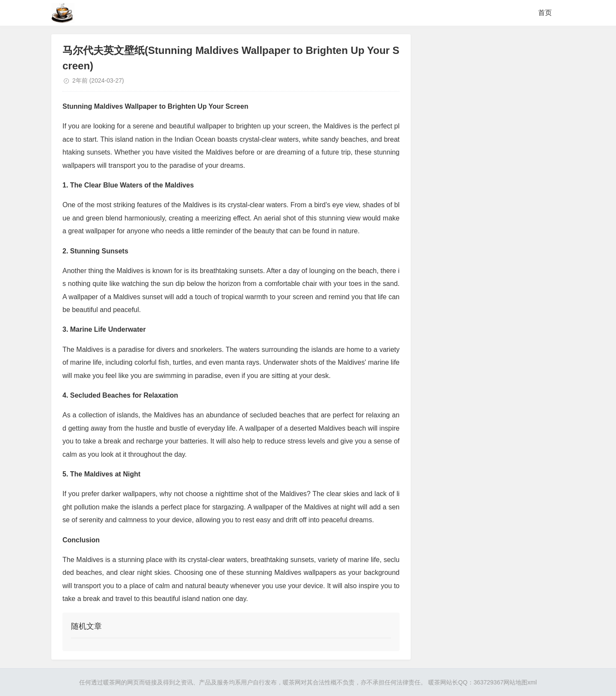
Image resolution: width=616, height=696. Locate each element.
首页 (545, 13)
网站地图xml (520, 682)
